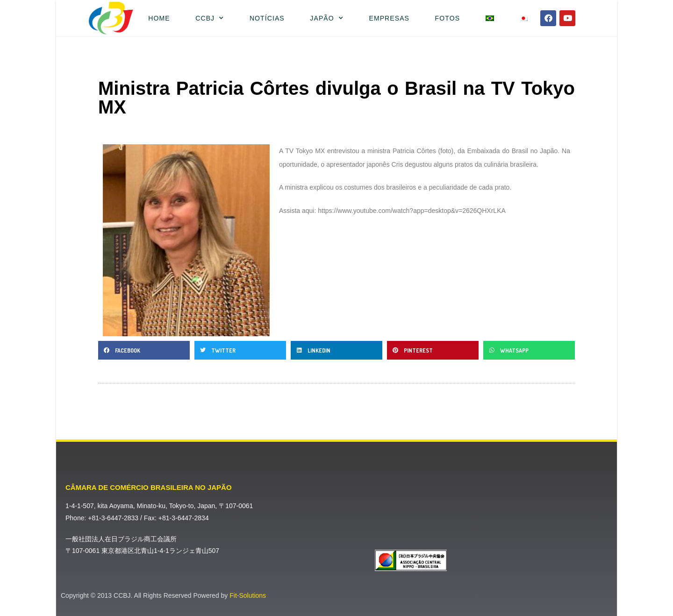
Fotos (447, 18)
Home (159, 18)
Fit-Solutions (248, 595)
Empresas (389, 18)
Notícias (267, 18)
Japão (327, 18)
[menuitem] (490, 18)
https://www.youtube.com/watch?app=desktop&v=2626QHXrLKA (412, 211)
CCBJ (210, 18)
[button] (144, 350)
